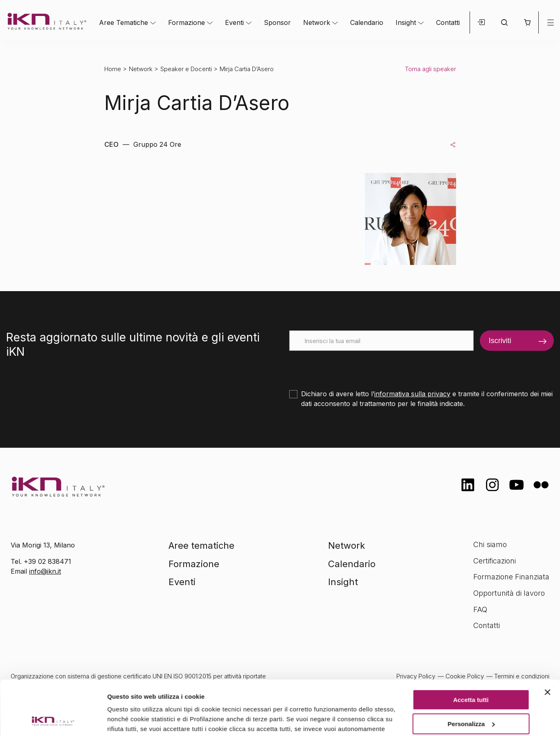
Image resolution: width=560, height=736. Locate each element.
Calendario (367, 22)
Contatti (448, 22)
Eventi (234, 22)
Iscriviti (500, 341)
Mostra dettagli (129, 720)
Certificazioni (495, 561)
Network (317, 22)
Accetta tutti (471, 649)
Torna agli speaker (431, 69)
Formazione (187, 22)
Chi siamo (490, 544)
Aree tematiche (201, 545)
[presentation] (351, 367)
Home (113, 69)
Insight (406, 22)
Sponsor (277, 22)
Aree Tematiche (124, 22)
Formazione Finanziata (511, 577)
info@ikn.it (45, 571)
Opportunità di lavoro (509, 593)
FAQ (480, 609)
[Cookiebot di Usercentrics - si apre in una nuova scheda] (53, 720)
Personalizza (471, 672)
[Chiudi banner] (547, 641)
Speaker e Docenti (186, 69)
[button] (527, 22)
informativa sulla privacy (412, 394)
